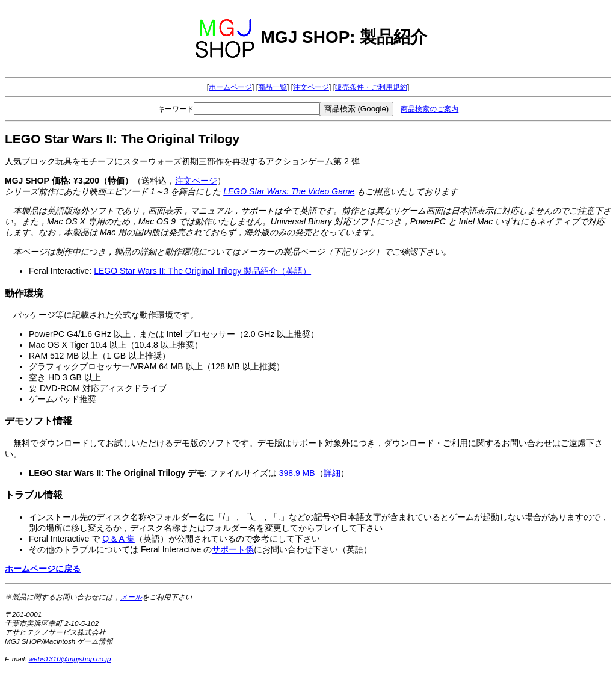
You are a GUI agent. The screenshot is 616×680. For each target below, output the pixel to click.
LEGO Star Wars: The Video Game (289, 191)
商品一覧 (273, 87)
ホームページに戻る (43, 569)
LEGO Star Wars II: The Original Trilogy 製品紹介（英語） (202, 271)
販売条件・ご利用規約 (371, 87)
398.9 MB (297, 473)
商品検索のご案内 (430, 109)
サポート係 (233, 549)
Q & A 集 (119, 539)
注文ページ (311, 87)
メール (131, 597)
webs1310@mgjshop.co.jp (70, 659)
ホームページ (230, 87)
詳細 (332, 473)
